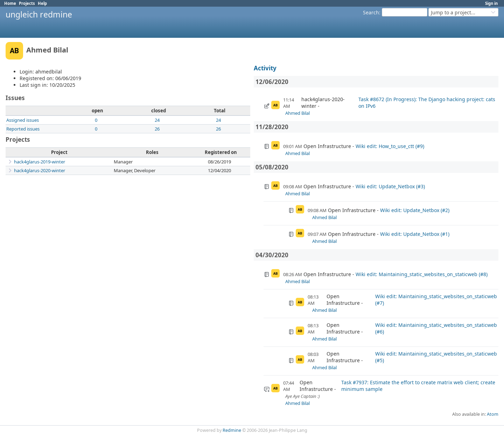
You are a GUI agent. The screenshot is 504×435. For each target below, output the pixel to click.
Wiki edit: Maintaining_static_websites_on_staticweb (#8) (422, 274)
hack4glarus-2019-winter (40, 162)
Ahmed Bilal (297, 113)
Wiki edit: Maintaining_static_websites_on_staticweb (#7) (436, 300)
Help (42, 3)
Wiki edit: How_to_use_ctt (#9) (390, 146)
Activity (265, 68)
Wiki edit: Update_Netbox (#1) (415, 234)
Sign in (491, 3)
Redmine (232, 430)
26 (157, 129)
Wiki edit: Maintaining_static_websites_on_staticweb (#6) (436, 328)
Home (10, 3)
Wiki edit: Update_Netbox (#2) (415, 210)
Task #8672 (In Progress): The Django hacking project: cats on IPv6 (427, 103)
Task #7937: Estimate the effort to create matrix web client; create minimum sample (418, 386)
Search (371, 12)
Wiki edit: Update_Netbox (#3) (390, 186)
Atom (493, 414)
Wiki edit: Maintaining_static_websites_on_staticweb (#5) (436, 357)
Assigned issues (23, 120)
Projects (27, 3)
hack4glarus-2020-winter (40, 170)
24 (157, 120)
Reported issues (23, 129)
